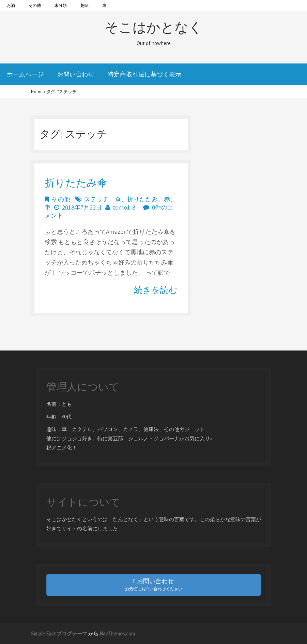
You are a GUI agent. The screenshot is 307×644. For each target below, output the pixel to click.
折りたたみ (142, 199)
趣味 (85, 5)
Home (37, 92)
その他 (35, 5)
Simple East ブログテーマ (59, 634)
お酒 (11, 5)
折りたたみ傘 (76, 183)
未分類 (61, 5)
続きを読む (156, 290)
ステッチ (96, 199)
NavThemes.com (117, 634)
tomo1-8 (124, 207)
